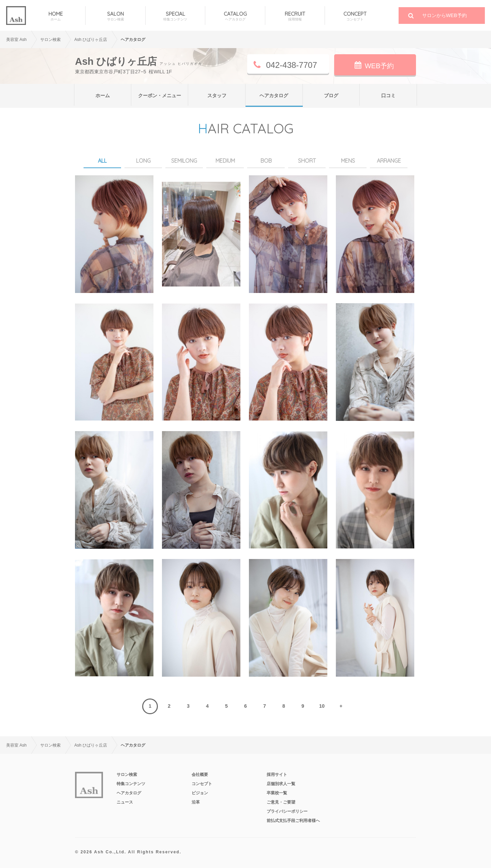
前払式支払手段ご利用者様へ (293, 821)
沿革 (196, 802)
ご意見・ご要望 (281, 802)
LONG (143, 161)
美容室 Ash (16, 40)
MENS (348, 161)
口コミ (388, 95)
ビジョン (200, 793)
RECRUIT (295, 16)
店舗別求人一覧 (281, 784)
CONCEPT (355, 16)
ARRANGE (389, 161)
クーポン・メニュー (160, 95)
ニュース (125, 802)
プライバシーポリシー (287, 811)
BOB (266, 161)
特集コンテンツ (131, 784)
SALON (115, 16)
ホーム (103, 95)
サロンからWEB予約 (444, 15)
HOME (56, 16)
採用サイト (277, 775)
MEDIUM (225, 161)
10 (322, 706)
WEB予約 (380, 66)
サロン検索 (127, 775)
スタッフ (217, 95)
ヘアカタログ (274, 95)
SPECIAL (175, 16)
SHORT (307, 161)
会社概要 (200, 775)
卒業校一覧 (277, 793)
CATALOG (235, 16)
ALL (102, 161)
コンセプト (202, 784)
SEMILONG (184, 161)
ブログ (331, 95)
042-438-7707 (291, 65)
